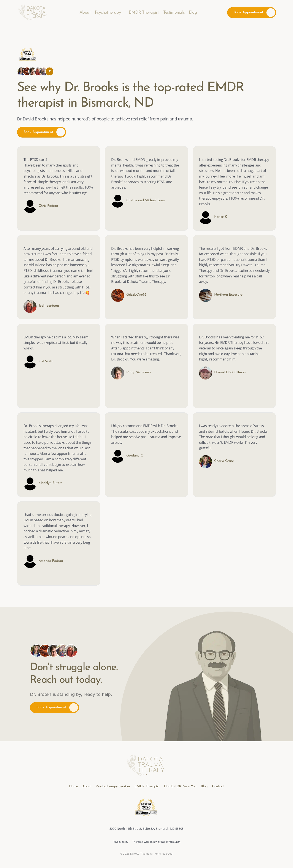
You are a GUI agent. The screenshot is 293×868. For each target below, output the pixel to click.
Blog (193, 13)
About (85, 13)
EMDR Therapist (144, 13)
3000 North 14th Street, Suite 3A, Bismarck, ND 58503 (146, 829)
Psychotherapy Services (113, 786)
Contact (218, 786)
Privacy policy (120, 842)
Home (74, 786)
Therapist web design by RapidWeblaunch (156, 842)
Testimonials (174, 13)
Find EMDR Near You (180, 786)
